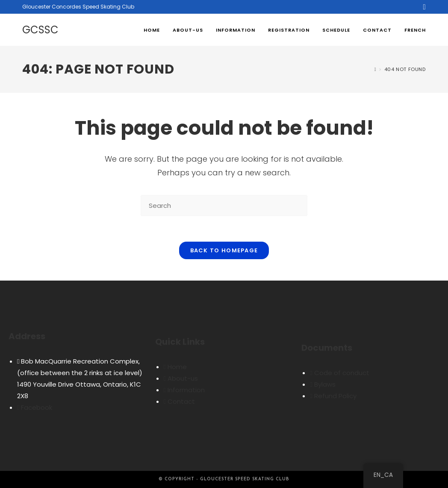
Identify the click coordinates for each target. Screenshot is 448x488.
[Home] (376, 69)
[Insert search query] (224, 206)
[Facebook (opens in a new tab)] (423, 7)
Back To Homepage (224, 250)
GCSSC (40, 30)
